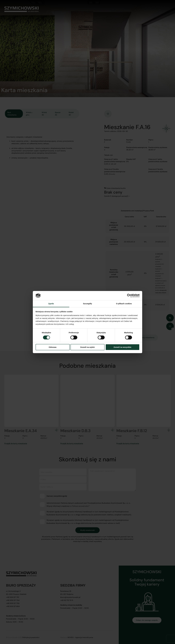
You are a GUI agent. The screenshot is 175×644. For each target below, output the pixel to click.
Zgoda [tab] (51, 304)
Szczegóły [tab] (87, 304)
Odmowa (53, 347)
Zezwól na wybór (87, 347)
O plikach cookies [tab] (124, 304)
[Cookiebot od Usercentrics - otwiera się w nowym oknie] (129, 296)
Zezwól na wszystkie (122, 347)
